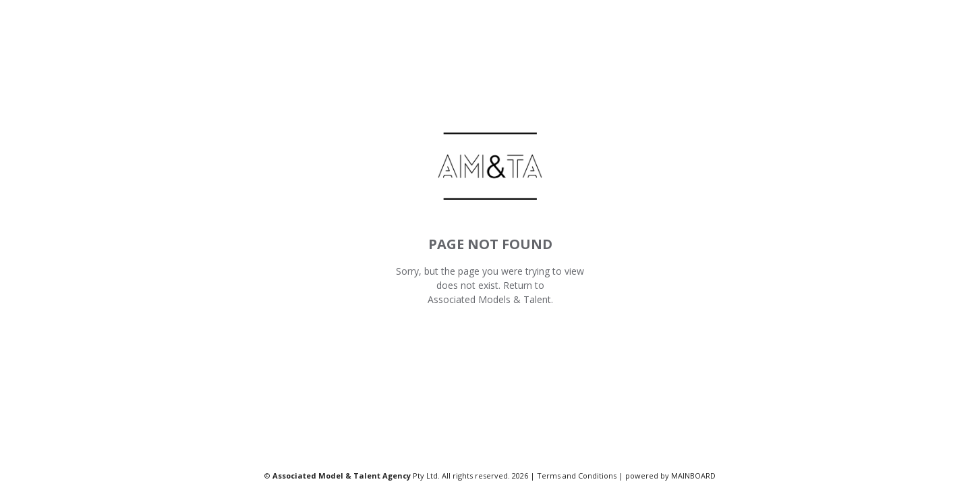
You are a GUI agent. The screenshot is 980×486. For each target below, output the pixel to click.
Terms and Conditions (577, 476)
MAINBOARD (693, 476)
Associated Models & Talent (489, 299)
